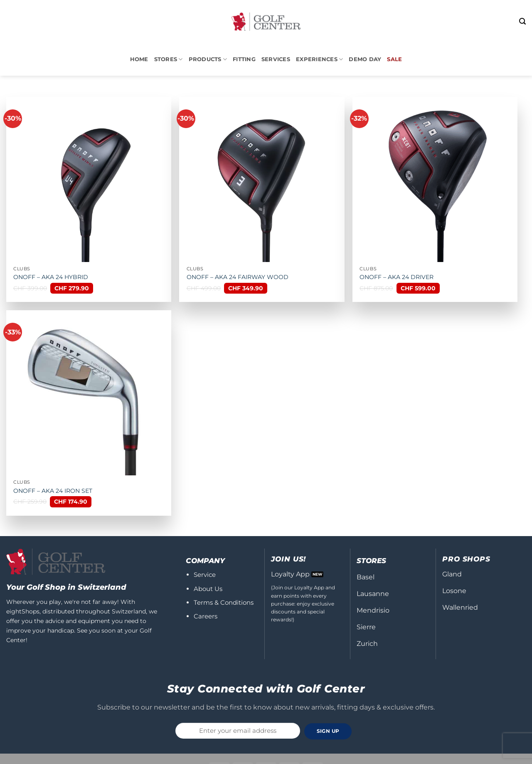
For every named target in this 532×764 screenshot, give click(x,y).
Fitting (244, 59)
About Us (208, 589)
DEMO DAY (365, 59)
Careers (206, 616)
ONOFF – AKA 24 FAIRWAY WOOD (238, 277)
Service (205, 575)
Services (276, 59)
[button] (522, 21)
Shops (31, 611)
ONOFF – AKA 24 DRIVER (397, 277)
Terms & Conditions (224, 602)
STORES (169, 59)
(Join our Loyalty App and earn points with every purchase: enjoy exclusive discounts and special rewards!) (303, 603)
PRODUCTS (208, 59)
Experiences (319, 59)
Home (139, 59)
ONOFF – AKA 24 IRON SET (53, 491)
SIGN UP (328, 731)
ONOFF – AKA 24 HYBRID (51, 277)
